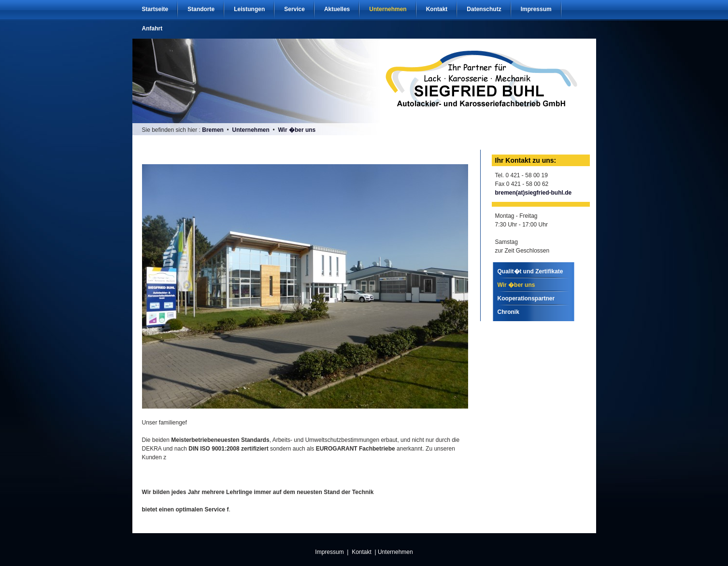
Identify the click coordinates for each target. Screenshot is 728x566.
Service (294, 9)
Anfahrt (152, 28)
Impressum (536, 9)
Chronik (508, 312)
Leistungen (249, 9)
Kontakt (437, 9)
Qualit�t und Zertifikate (530, 271)
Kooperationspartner (526, 298)
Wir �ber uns (297, 130)
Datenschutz (484, 9)
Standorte (201, 9)
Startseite (155, 9)
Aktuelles (337, 9)
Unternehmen (388, 9)
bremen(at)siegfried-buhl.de (534, 193)
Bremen (213, 130)
